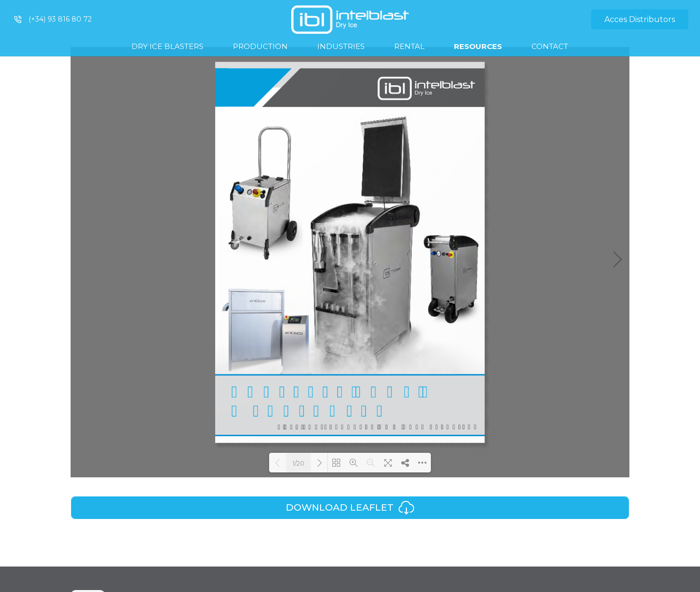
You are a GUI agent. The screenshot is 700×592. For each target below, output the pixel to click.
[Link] (350, 20)
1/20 (299, 463)
